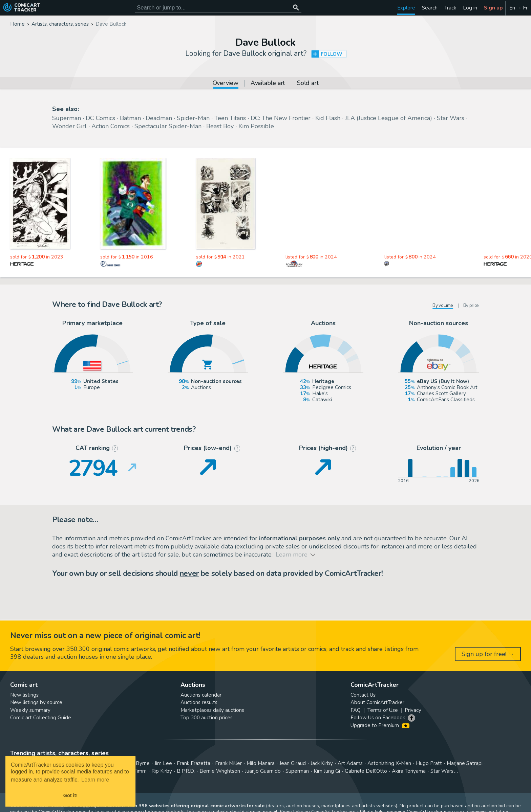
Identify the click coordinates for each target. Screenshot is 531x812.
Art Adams (350, 763)
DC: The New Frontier (281, 118)
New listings (24, 695)
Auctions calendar (201, 695)
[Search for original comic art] (218, 8)
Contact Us (363, 695)
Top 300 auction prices (207, 718)
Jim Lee (163, 763)
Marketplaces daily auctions (212, 710)
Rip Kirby (162, 771)
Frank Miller (228, 763)
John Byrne (137, 763)
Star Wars (451, 118)
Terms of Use (383, 710)
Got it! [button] (70, 795)
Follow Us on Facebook (378, 718)
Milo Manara (261, 763)
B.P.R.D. (186, 771)
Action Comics (111, 126)
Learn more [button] (95, 780)
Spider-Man (193, 118)
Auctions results (199, 702)
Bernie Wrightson (220, 771)
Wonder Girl (69, 126)
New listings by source (36, 702)
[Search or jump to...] (296, 8)
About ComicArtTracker (377, 702)
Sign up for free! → (488, 654)
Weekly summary (30, 710)
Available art (268, 83)
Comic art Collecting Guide (41, 718)
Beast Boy (220, 126)
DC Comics (100, 118)
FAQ (356, 710)
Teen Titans (230, 118)
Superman (67, 118)
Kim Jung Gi (327, 771)
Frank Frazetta (194, 763)
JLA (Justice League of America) (389, 118)
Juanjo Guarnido (263, 771)
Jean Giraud (293, 763)
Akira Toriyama (409, 771)
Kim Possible (256, 126)
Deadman (159, 118)
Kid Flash (328, 118)
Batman (130, 118)
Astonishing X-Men (389, 763)
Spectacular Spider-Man (168, 126)
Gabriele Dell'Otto (366, 771)
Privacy (413, 710)
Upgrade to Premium (380, 725)
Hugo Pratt (429, 763)
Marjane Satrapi (465, 763)
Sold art (308, 83)
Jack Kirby (322, 763)
